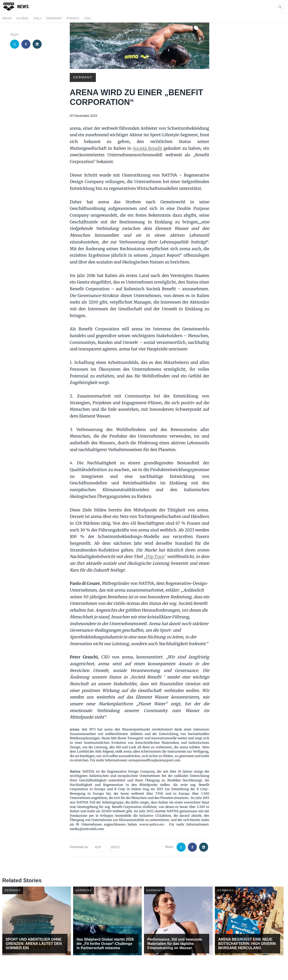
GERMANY (54, 18)
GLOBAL (22, 18)
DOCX (115, 847)
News (7, 18)
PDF (98, 847)
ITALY (37, 18)
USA (87, 18)
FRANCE (73, 18)
